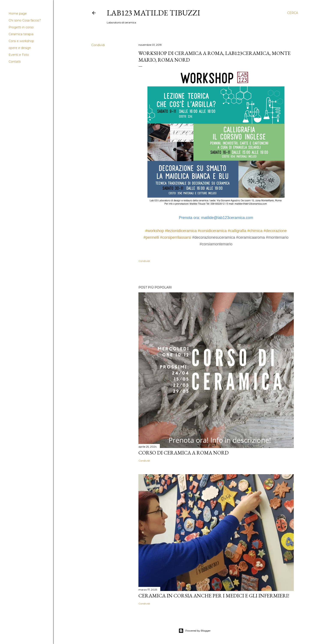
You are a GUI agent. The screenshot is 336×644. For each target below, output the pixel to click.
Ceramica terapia (21, 34)
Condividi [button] (98, 45)
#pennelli (151, 237)
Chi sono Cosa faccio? (25, 20)
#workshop (155, 231)
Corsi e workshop (21, 41)
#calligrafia (237, 231)
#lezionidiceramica (181, 231)
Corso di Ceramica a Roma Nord (184, 453)
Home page (18, 14)
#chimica (255, 231)
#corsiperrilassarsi (176, 237)
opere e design (20, 48)
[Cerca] (293, 13)
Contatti (15, 62)
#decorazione (275, 231)
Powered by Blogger (195, 631)
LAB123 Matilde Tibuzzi (153, 13)
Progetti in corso (21, 27)
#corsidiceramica (212, 231)
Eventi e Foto (19, 55)
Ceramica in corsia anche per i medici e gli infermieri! (214, 596)
